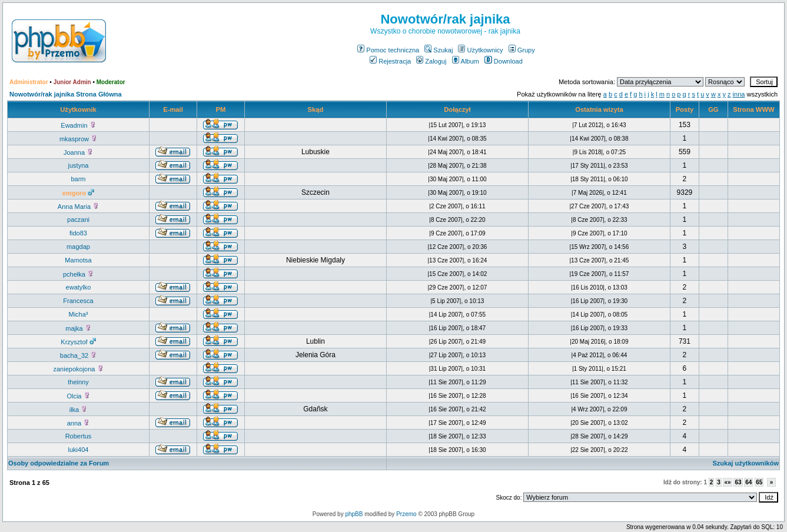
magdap (78, 247)
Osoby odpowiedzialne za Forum (59, 463)
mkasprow (78, 139)
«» (727, 482)
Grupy (522, 50)
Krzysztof (78, 342)
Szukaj (439, 50)
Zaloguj (431, 61)
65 (759, 482)
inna (739, 94)
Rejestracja (390, 61)
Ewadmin (78, 125)
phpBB (354, 514)
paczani (78, 220)
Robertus (79, 436)
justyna (79, 165)
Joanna (78, 152)
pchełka (78, 274)
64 (748, 482)
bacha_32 (78, 355)
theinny (78, 382)
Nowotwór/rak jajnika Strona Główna (66, 94)
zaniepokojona (78, 369)
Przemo (406, 514)
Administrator (29, 82)
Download (504, 61)
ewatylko (79, 287)
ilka (79, 410)
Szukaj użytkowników (746, 463)
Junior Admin (72, 82)
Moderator (111, 82)
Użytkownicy (480, 50)
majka (78, 328)
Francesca (78, 301)
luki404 (79, 450)
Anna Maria (78, 207)
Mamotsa (78, 260)
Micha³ (78, 314)
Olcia (78, 396)
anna (79, 423)
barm (78, 179)
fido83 (78, 233)
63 (738, 482)
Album (466, 61)
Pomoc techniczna (388, 50)
